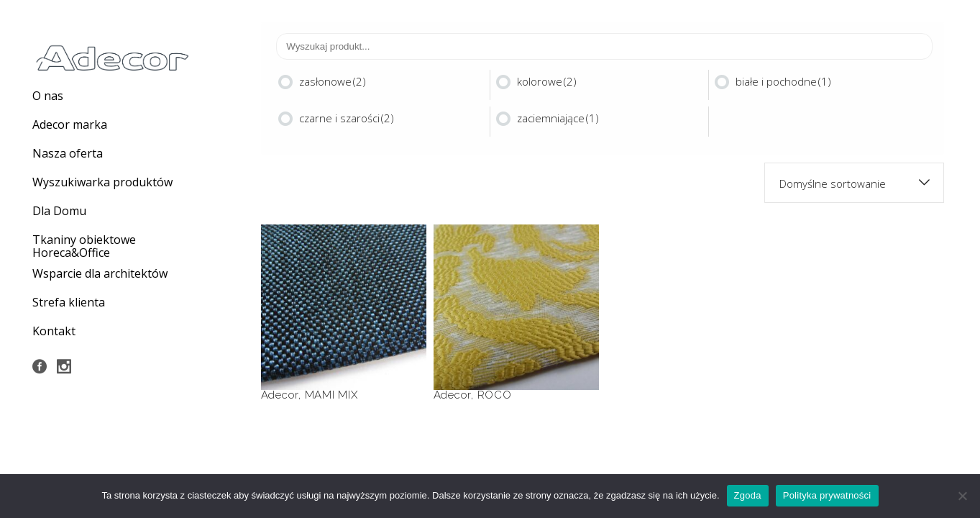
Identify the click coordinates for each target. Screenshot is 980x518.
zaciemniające (558, 118)
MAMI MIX (331, 395)
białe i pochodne (783, 81)
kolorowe (547, 81)
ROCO (495, 395)
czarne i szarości (347, 118)
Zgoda (748, 495)
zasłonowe (333, 81)
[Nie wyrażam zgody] (962, 496)
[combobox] (854, 183)
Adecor (280, 395)
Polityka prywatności (827, 495)
